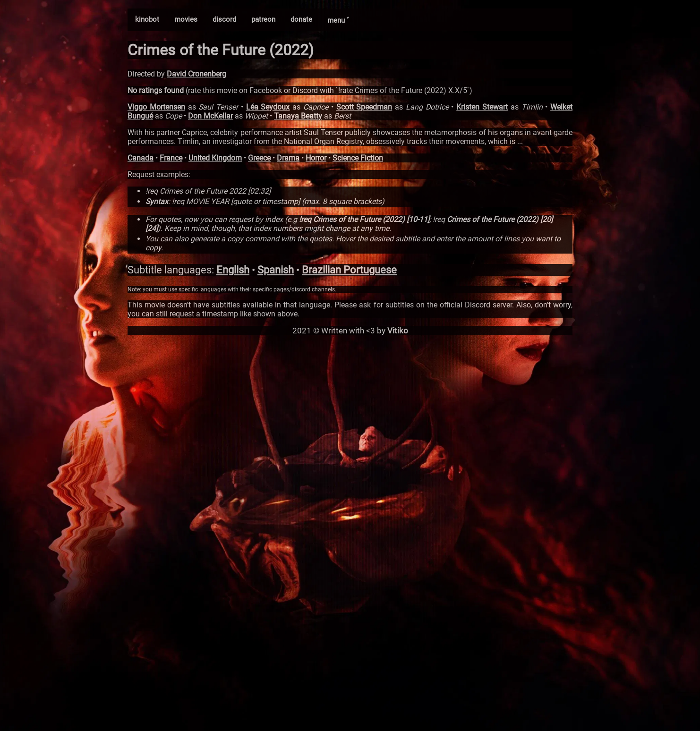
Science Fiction (358, 158)
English (233, 270)
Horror (316, 158)
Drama (288, 158)
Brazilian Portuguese (349, 270)
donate (301, 19)
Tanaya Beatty (298, 116)
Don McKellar (210, 116)
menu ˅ (338, 20)
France (171, 158)
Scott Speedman (364, 107)
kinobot (147, 19)
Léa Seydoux (268, 107)
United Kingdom (215, 158)
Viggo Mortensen (156, 107)
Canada (141, 158)
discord (224, 19)
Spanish (276, 270)
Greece (259, 158)
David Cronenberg (196, 74)
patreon (263, 19)
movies (186, 19)
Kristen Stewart (482, 107)
